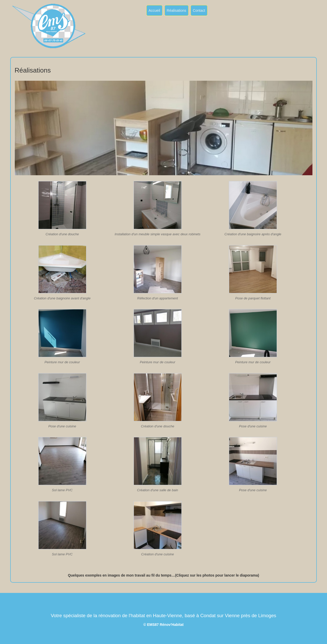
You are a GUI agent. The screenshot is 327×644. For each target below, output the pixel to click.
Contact (199, 10)
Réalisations (177, 10)
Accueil (154, 10)
